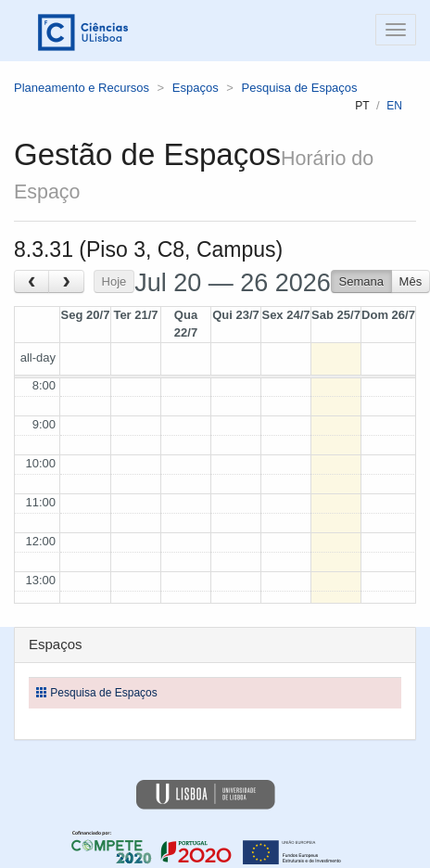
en (394, 106)
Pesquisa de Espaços (300, 88)
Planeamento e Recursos (82, 88)
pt (362, 106)
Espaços (196, 88)
